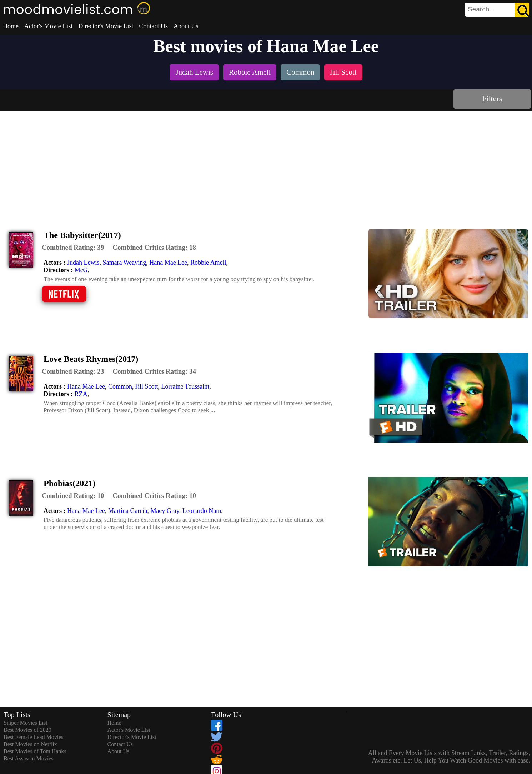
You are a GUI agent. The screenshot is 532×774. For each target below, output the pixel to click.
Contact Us (153, 26)
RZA (81, 394)
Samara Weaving (124, 263)
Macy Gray (165, 511)
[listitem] (194, 73)
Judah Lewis (83, 263)
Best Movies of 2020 (27, 730)
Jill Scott (147, 386)
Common (120, 386)
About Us (186, 26)
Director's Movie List (106, 26)
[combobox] (481, 9)
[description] (73, 248)
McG (81, 270)
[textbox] (481, 9)
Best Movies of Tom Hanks (35, 751)
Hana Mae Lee (168, 263)
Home (11, 26)
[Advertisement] (266, 164)
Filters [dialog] (492, 98)
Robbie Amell (208, 263)
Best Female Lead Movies (34, 737)
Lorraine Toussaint (185, 386)
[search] (497, 10)
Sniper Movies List (26, 723)
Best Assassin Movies (29, 758)
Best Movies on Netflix (30, 744)
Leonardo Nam (202, 511)
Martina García (128, 511)
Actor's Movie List (48, 26)
